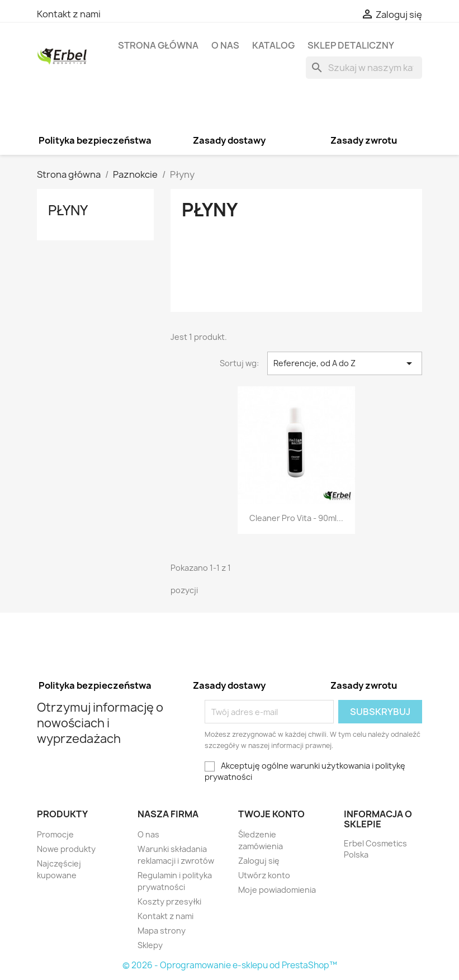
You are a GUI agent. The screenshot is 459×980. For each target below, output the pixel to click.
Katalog (273, 45)
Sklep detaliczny (351, 45)
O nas (225, 45)
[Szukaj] (364, 68)
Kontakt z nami (69, 14)
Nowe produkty (66, 849)
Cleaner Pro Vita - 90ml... (296, 518)
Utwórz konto (264, 875)
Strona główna (158, 45)
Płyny (68, 210)
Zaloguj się (259, 861)
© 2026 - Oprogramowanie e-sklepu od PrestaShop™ (230, 965)
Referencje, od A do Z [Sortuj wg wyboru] (345, 363)
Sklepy (150, 945)
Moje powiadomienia (277, 890)
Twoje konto (271, 814)
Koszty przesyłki (169, 901)
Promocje (55, 834)
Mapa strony (162, 931)
